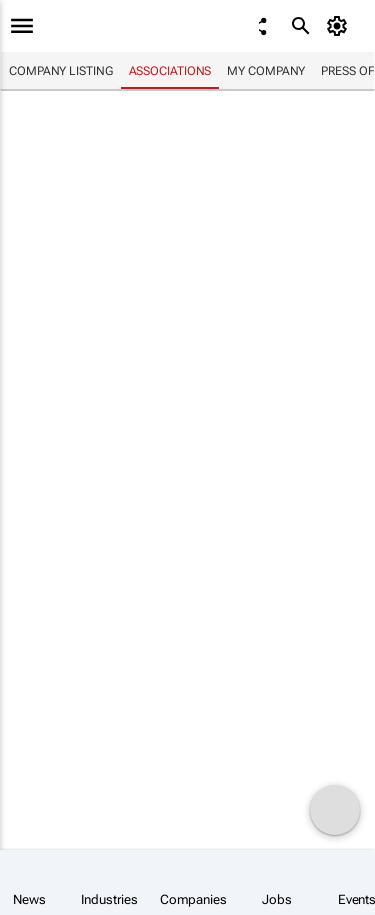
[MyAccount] (340, 26)
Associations (170, 71)
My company (266, 71)
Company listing (61, 71)
